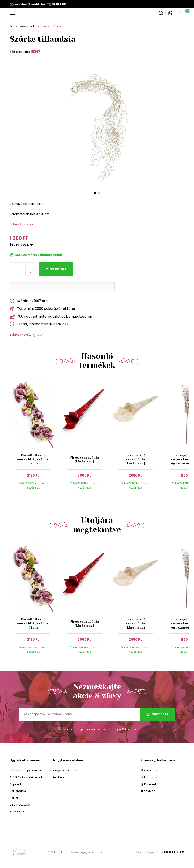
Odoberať (158, 714)
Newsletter (17, 812)
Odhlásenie (129, 729)
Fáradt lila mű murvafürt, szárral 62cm (33, 459)
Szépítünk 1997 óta (29, 301)
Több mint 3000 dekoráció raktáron (43, 309)
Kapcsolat (17, 784)
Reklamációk (19, 791)
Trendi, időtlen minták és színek (39, 324)
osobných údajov (110, 729)
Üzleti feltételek (20, 805)
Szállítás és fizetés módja (27, 777)
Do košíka (58, 269)
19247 (35, 52)
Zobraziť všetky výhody (26, 335)
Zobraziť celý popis (23, 224)
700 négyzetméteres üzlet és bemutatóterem (51, 316)
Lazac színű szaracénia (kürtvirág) (135, 459)
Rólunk (14, 798)
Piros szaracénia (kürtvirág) (84, 459)
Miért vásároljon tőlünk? (26, 771)
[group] (35, 437)
